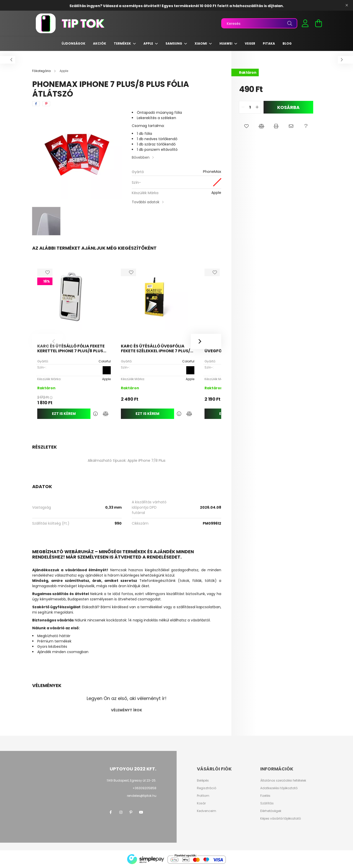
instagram (121, 812)
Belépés (203, 781)
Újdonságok (73, 43)
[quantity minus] (243, 107)
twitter (151, 812)
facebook (111, 812)
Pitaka (269, 43)
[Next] (206, 341)
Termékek (123, 43)
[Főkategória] (42, 71)
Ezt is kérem (64, 414)
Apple (149, 43)
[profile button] (305, 23)
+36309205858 (144, 788)
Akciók (100, 43)
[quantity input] (250, 107)
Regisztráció (207, 788)
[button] (246, 126)
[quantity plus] (257, 107)
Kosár (201, 803)
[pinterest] (46, 104)
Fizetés (265, 796)
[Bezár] (347, 5)
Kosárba (288, 107)
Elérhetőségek (271, 811)
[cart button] (319, 23)
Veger (250, 43)
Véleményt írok (127, 710)
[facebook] (36, 104)
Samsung (174, 43)
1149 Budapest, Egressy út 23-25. (132, 780)
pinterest (131, 812)
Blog (287, 43)
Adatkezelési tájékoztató (279, 788)
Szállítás (267, 803)
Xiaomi (201, 43)
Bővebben (141, 157)
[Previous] (47, 341)
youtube (141, 812)
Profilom (203, 796)
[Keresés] (259, 23)
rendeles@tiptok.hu (142, 796)
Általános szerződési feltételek (283, 781)
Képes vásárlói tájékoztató (281, 819)
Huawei (226, 43)
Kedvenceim (207, 811)
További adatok (146, 202)
